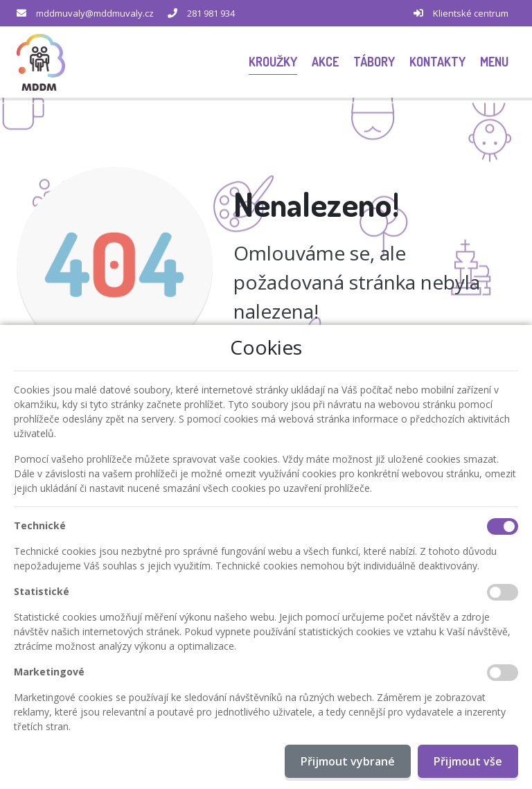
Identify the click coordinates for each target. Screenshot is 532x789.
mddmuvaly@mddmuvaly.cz (95, 13)
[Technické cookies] (503, 526)
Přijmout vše (468, 761)
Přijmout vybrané (348, 761)
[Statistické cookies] (503, 592)
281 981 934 (211, 13)
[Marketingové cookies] (503, 673)
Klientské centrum (471, 13)
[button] (494, 62)
